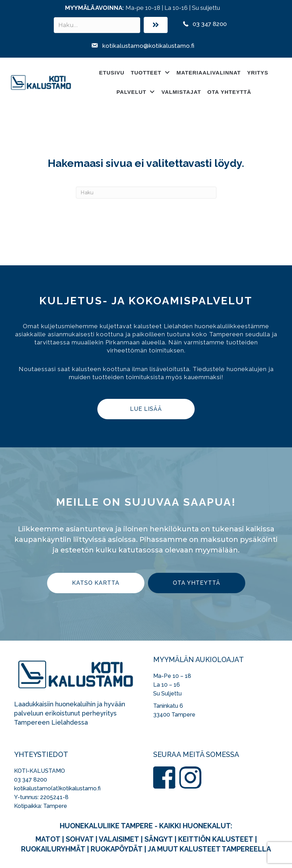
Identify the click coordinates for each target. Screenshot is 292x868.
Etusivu (112, 73)
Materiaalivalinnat (209, 73)
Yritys (258, 73)
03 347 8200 (31, 780)
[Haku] (146, 193)
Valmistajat (181, 92)
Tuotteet (146, 73)
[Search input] (97, 25)
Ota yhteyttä (229, 92)
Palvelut (131, 92)
